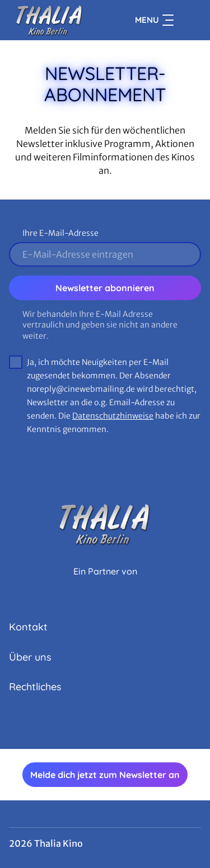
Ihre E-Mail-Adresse (60, 233)
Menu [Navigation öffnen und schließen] (154, 20)
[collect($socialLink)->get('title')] (93, 724)
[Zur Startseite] (50, 20)
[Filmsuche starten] (190, 20)
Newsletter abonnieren (105, 288)
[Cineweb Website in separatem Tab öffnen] (105, 584)
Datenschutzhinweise (113, 416)
